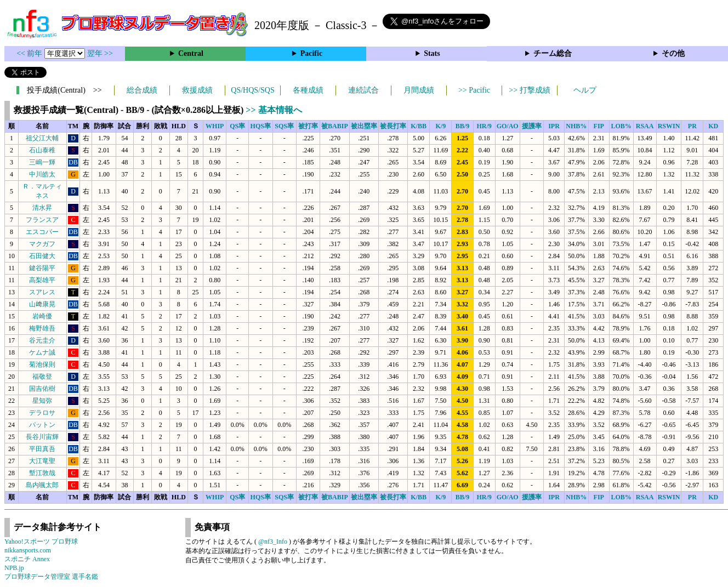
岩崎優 (42, 316)
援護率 (532, 126)
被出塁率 (364, 126)
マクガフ (42, 244)
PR (692, 126)
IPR (554, 126)
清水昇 (42, 208)
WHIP (215, 126)
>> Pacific (474, 90)
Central (191, 53)
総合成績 (142, 90)
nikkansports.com (28, 550)
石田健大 (42, 256)
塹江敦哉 (42, 473)
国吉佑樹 (42, 389)
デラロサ (42, 413)
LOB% (621, 126)
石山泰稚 (42, 150)
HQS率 (261, 126)
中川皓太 (42, 174)
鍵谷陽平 (42, 268)
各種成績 (308, 90)
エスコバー (42, 232)
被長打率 (393, 126)
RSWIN (669, 126)
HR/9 (484, 126)
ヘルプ (585, 90)
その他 (673, 53)
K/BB (419, 126)
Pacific (311, 53)
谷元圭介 (42, 340)
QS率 (237, 126)
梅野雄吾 (42, 328)
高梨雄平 (42, 280)
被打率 (308, 126)
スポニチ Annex (27, 559)
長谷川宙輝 (42, 437)
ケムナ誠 (42, 352)
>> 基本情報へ (274, 110)
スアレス (42, 292)
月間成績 (419, 90)
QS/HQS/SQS (252, 90)
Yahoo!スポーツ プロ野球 (41, 542)
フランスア (42, 220)
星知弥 (42, 401)
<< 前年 (30, 53)
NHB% (576, 126)
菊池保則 (42, 364)
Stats (432, 53)
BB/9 (462, 126)
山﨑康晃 (42, 304)
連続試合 (363, 90)
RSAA (645, 126)
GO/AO (508, 126)
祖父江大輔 (42, 138)
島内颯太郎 (42, 485)
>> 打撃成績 (529, 90)
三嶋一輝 (42, 162)
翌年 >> (100, 53)
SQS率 (284, 126)
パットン (42, 425)
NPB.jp (14, 568)
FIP (599, 126)
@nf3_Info (273, 542)
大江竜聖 (42, 461)
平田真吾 (42, 449)
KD (713, 126)
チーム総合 (553, 53)
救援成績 (197, 90)
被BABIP (335, 126)
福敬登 (42, 377)
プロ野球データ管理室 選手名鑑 (51, 577)
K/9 (441, 126)
